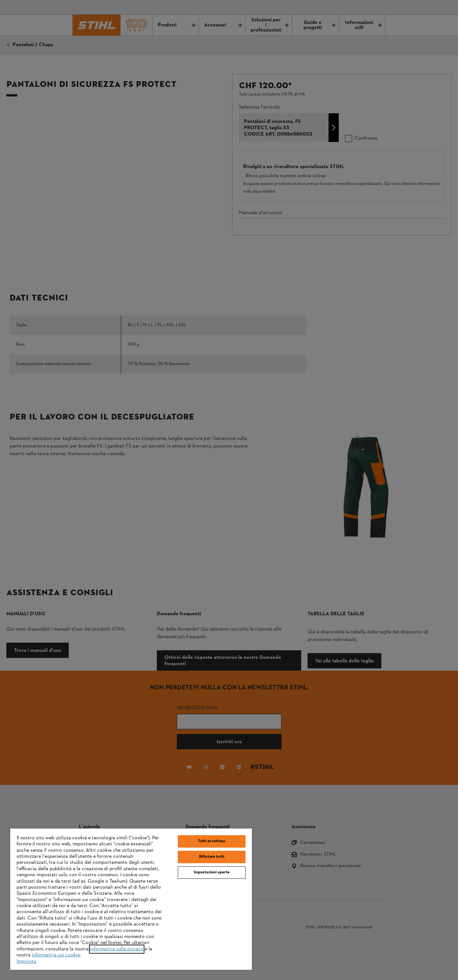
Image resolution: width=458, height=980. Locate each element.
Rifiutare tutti (212, 857)
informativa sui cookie (56, 955)
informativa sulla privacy (117, 949)
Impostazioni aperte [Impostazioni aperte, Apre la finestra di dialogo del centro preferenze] (212, 872)
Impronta (26, 962)
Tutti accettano (212, 841)
